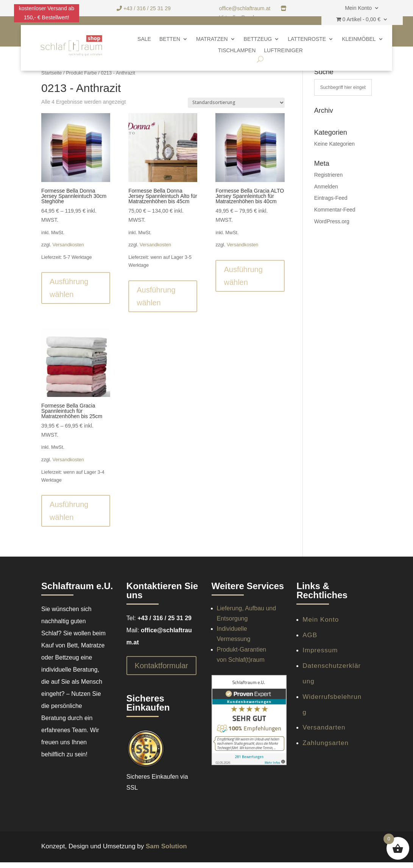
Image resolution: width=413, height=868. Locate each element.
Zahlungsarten (326, 743)
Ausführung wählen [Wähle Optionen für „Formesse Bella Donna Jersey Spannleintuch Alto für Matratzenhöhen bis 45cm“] (156, 296)
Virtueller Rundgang (243, 17)
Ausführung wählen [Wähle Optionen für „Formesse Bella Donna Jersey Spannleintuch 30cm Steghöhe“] (69, 288)
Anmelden (326, 187)
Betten (170, 39)
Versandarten (324, 727)
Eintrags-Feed (331, 198)
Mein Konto (358, 8)
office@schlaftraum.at (245, 8)
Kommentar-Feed (335, 210)
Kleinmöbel (359, 39)
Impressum (320, 650)
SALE (144, 39)
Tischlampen (237, 51)
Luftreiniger (283, 51)
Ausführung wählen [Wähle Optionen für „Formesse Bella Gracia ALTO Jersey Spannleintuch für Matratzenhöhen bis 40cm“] (243, 276)
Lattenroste (307, 39)
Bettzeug (258, 39)
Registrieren (328, 175)
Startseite (51, 73)
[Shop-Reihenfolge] (236, 103)
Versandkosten (68, 245)
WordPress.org (332, 221)
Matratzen (212, 39)
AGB (310, 635)
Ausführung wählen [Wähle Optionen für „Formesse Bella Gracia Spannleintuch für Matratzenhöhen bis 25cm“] (69, 511)
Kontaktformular (161, 666)
